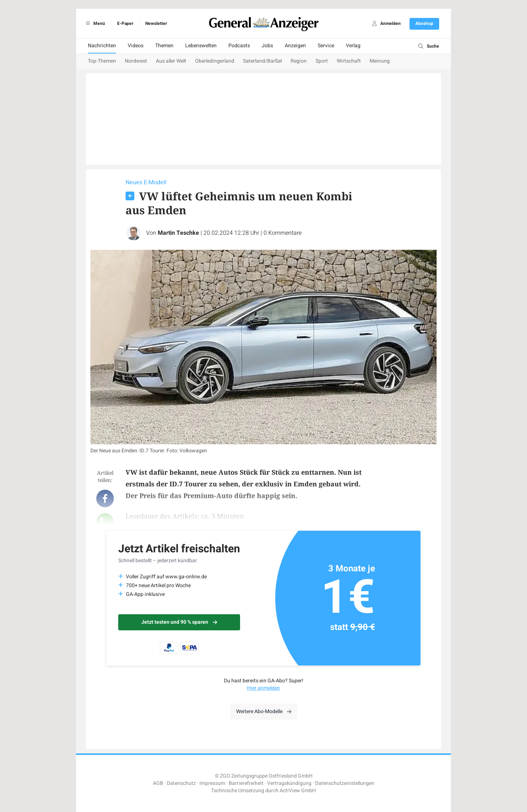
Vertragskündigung (289, 783)
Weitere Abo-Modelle (264, 711)
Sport (322, 61)
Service (326, 46)
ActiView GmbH (298, 791)
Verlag (353, 46)
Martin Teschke (178, 233)
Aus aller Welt (171, 61)
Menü (94, 23)
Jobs (267, 46)
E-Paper (125, 23)
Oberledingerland (215, 61)
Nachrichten (102, 46)
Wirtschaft (349, 61)
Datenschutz (181, 783)
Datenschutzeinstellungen (345, 783)
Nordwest (136, 61)
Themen (164, 46)
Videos (136, 46)
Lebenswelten (201, 46)
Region (299, 61)
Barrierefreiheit (246, 783)
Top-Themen (102, 61)
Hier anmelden (263, 688)
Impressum (212, 783)
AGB (158, 783)
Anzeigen (295, 46)
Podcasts (239, 46)
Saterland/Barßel (262, 61)
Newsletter (156, 23)
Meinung (380, 61)
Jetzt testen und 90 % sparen (179, 622)
